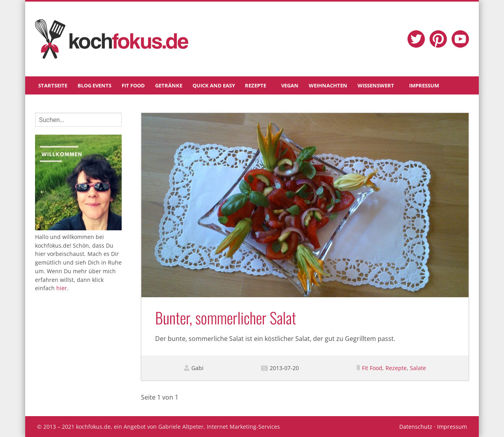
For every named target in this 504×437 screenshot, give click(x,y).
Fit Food (133, 85)
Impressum (424, 85)
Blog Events (94, 85)
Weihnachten (328, 85)
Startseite (53, 85)
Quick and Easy (214, 85)
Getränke (169, 85)
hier (62, 288)
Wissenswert (376, 85)
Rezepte (256, 85)
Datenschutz (416, 427)
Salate (418, 368)
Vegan (290, 85)
